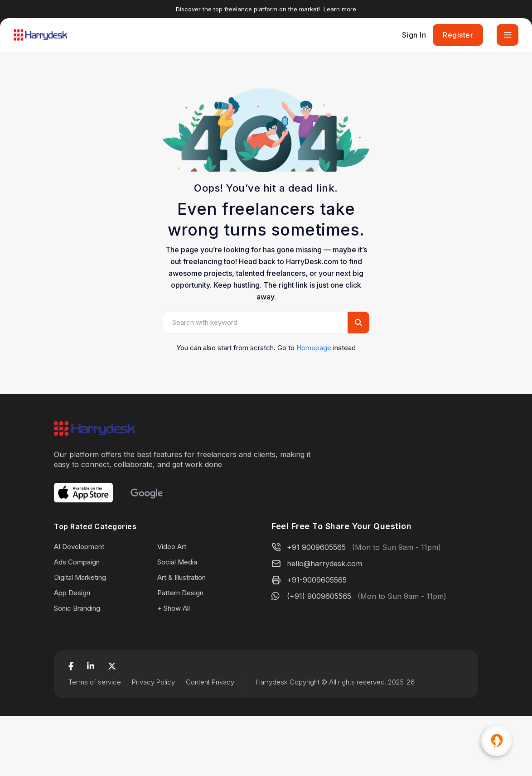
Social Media (177, 562)
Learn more (340, 9)
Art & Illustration (181, 577)
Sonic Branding (77, 608)
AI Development (79, 547)
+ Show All (174, 608)
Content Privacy (210, 682)
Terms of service (95, 682)
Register (458, 35)
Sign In (414, 35)
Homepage (314, 348)
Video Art (172, 547)
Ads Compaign (77, 562)
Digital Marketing (80, 577)
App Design (72, 593)
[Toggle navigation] (508, 35)
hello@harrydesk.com (324, 564)
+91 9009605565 (316, 547)
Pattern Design (180, 593)
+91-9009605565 (317, 580)
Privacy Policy (153, 682)
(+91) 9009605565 (319, 596)
